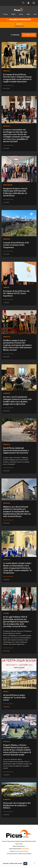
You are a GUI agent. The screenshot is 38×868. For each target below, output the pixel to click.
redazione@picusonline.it (21, 851)
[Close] (35, 863)
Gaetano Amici (25, 849)
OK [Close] (25, 863)
